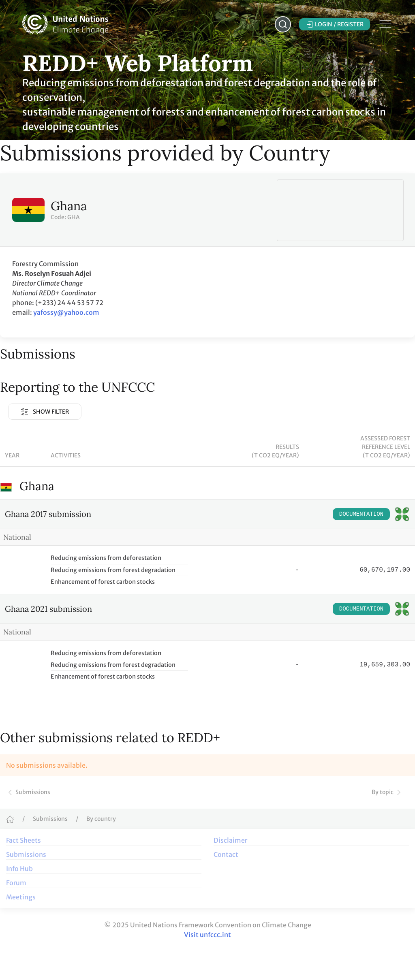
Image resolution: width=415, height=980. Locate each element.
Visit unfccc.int (207, 935)
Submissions (28, 792)
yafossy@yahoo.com (66, 312)
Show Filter (45, 412)
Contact (226, 854)
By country (101, 819)
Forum (16, 883)
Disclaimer (230, 840)
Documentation (361, 514)
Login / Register (335, 25)
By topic (387, 792)
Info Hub (19, 869)
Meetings (21, 897)
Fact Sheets (24, 840)
